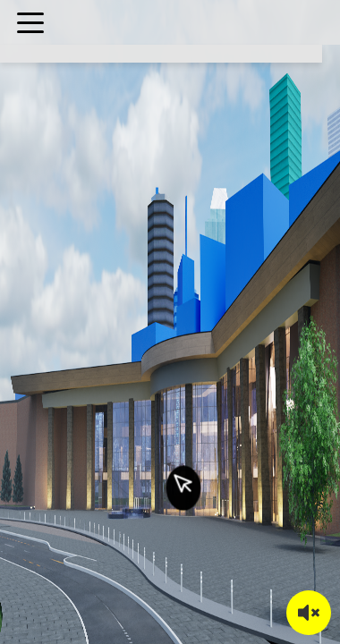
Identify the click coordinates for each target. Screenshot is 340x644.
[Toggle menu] (30, 22)
